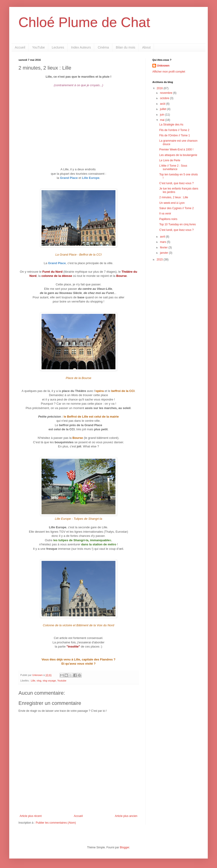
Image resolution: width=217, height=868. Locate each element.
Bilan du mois (126, 47)
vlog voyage (49, 681)
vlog (39, 681)
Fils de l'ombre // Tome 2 (174, 130)
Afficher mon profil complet (169, 72)
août (163, 104)
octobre (165, 98)
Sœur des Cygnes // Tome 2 (176, 208)
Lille (33, 681)
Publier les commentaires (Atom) (56, 823)
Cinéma (103, 47)
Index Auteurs (81, 47)
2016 (160, 88)
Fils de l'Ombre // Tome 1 (175, 135)
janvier (164, 253)
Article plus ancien (126, 816)
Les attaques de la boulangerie (178, 155)
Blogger (125, 847)
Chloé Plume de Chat (84, 22)
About (146, 47)
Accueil (20, 47)
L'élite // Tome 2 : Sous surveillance (173, 167)
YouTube (38, 47)
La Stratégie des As (171, 125)
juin (163, 115)
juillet (164, 109)
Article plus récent (31, 816)
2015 (160, 260)
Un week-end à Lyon (172, 203)
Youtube (62, 681)
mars (163, 242)
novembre (167, 93)
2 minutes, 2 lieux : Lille (174, 197)
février (164, 248)
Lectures (58, 47)
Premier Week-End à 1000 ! (176, 150)
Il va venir (165, 214)
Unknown (163, 66)
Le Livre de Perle (170, 160)
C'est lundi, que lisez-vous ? (176, 183)
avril (163, 237)
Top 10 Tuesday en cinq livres (178, 224)
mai (163, 120)
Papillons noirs (168, 219)
